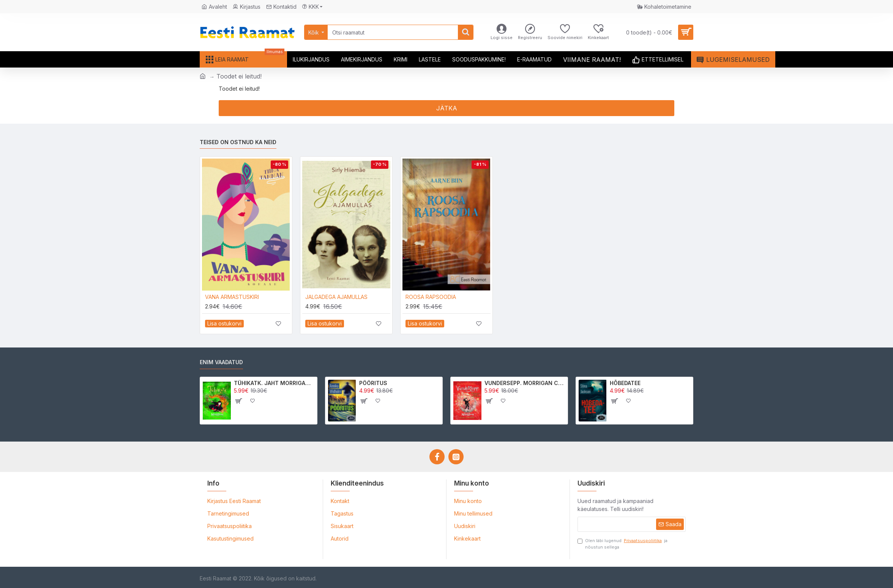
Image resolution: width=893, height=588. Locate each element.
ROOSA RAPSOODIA (431, 297)
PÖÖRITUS (373, 383)
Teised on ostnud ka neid (238, 142)
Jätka (447, 108)
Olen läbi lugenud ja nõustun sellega (622, 544)
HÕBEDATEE (625, 383)
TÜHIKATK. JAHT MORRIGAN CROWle (274, 383)
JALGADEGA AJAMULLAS (336, 297)
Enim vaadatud (221, 362)
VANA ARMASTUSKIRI (232, 297)
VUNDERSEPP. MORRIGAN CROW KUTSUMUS (525, 383)
